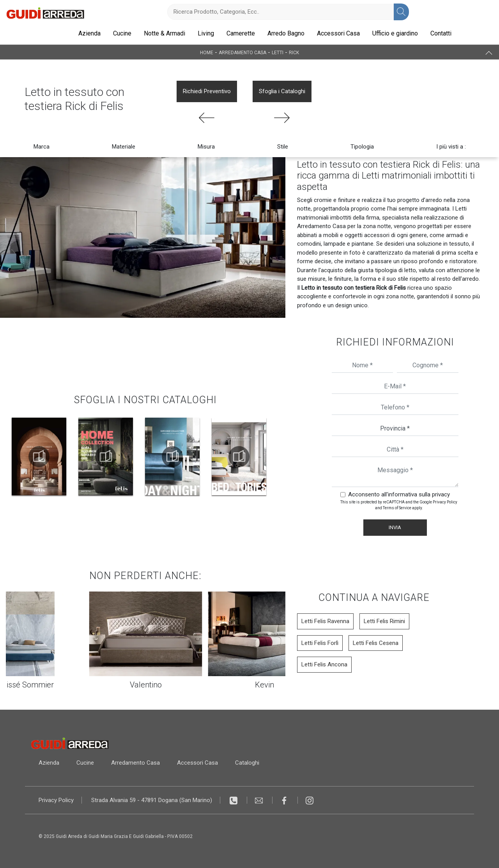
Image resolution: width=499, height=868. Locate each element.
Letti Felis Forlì (320, 643)
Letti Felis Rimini (384, 621)
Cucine (122, 33)
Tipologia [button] (362, 147)
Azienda (89, 33)
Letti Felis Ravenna (325, 621)
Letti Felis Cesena (376, 643)
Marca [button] (42, 147)
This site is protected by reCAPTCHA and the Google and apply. (399, 505)
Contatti (441, 33)
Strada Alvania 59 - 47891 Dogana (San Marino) (152, 800)
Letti (278, 52)
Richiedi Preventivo (207, 91)
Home (207, 52)
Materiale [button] (124, 147)
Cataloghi (247, 763)
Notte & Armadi (165, 33)
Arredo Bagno (286, 33)
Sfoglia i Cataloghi (282, 91)
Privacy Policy (445, 502)
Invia (395, 527)
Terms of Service (397, 508)
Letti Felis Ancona (324, 664)
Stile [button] (283, 147)
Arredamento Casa (242, 52)
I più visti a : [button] (451, 147)
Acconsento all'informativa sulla (399, 494)
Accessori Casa (338, 33)
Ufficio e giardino (395, 33)
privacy (441, 494)
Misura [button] (206, 147)
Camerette (241, 33)
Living (206, 33)
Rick (294, 52)
